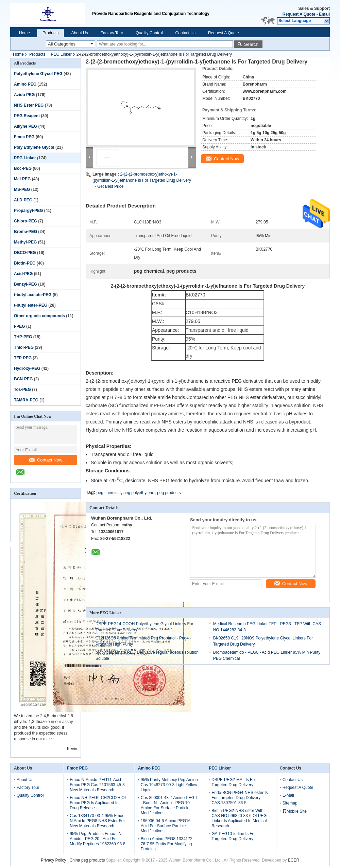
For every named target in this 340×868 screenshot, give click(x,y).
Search (251, 44)
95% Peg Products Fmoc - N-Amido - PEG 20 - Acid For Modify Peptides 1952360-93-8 (97, 839)
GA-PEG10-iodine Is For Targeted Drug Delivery (234, 836)
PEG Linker (61, 54)
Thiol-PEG (24, 347)
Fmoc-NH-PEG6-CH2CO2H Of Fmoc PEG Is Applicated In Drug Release (98, 803)
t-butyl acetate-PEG (33, 295)
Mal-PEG (22, 179)
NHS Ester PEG (29, 105)
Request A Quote (299, 14)
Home (24, 33)
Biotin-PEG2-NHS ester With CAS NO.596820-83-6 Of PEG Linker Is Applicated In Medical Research (239, 818)
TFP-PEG (23, 358)
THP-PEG (23, 337)
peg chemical (109, 493)
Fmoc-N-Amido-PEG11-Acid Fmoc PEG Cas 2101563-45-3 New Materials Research (97, 785)
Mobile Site (295, 811)
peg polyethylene (139, 493)
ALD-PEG (23, 200)
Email (324, 14)
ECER (294, 860)
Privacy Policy (54, 860)
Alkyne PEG (26, 126)
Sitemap (290, 803)
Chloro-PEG (26, 221)
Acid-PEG (23, 274)
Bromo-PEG (26, 232)
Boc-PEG (23, 168)
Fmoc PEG (24, 137)
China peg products (87, 860)
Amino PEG (25, 84)
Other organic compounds (39, 316)
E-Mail (288, 795)
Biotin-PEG (25, 263)
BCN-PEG (23, 379)
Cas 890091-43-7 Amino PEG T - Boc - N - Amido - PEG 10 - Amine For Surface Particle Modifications (169, 805)
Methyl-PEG (25, 242)
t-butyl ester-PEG (31, 305)
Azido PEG (24, 95)
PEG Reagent (27, 116)
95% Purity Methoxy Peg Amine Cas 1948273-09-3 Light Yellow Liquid (169, 785)
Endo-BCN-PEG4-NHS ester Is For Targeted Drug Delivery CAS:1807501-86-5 (240, 798)
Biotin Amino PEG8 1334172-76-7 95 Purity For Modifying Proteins (167, 844)
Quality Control (149, 33)
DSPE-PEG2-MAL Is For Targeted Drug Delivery (234, 782)
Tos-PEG (22, 390)
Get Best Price (110, 186)
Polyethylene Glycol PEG (38, 74)
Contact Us (185, 33)
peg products (169, 493)
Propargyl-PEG (28, 211)
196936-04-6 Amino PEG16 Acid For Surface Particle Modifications (166, 826)
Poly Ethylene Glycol (34, 147)
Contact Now (46, 460)
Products (50, 33)
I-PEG (20, 326)
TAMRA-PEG (26, 400)
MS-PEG (22, 189)
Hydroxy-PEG (27, 368)
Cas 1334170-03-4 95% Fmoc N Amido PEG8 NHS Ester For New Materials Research (97, 821)
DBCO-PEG (25, 253)
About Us (79, 33)
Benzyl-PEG (26, 284)
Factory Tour (112, 33)
